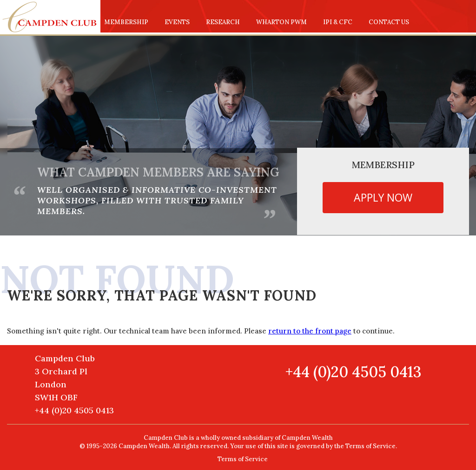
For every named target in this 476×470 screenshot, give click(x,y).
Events (177, 22)
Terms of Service (243, 459)
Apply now (383, 197)
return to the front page (310, 331)
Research (223, 22)
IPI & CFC (338, 22)
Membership (126, 22)
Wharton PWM (281, 22)
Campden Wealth (307, 438)
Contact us (389, 22)
